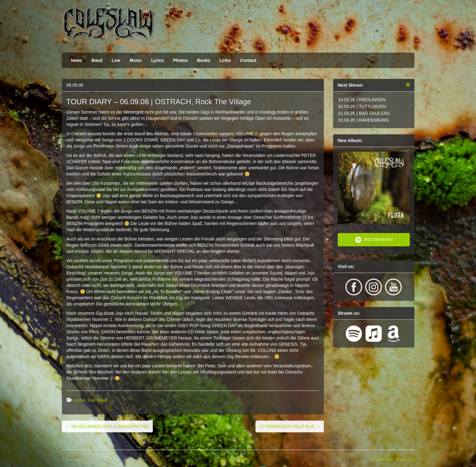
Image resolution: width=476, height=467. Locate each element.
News (77, 60)
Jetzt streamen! (374, 240)
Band (97, 60)
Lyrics (158, 60)
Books (204, 60)
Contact (248, 60)
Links (225, 60)
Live (116, 60)
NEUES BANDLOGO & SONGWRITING (107, 426)
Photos (180, 60)
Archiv (79, 400)
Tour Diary (97, 400)
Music (136, 60)
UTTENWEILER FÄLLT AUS (290, 426)
